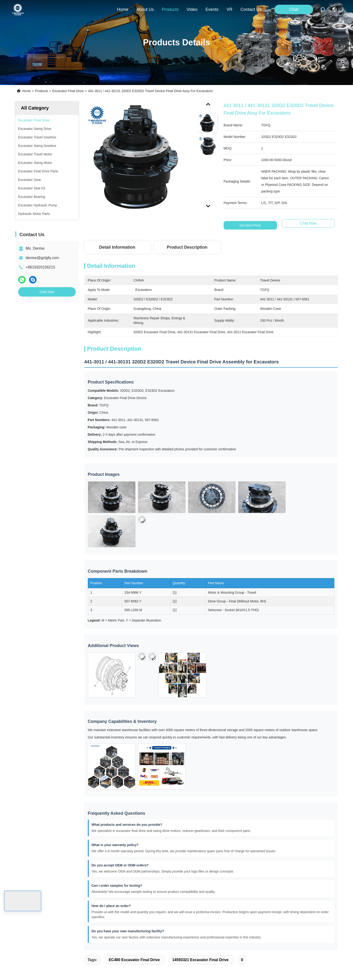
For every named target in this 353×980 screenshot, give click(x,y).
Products (41, 91)
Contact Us (27, 941)
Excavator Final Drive (68, 91)
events (212, 9)
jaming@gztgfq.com (135, 933)
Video (23, 915)
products (170, 9)
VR (229, 9)
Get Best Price (250, 225)
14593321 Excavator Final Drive (200, 827)
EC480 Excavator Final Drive (134, 827)
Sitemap (76, 975)
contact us (251, 9)
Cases (23, 932)
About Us (26, 898)
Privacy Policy (56, 975)
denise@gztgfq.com (43, 258)
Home (123, 9)
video (192, 9)
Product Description (187, 247)
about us (145, 9)
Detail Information (117, 247)
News (23, 924)
